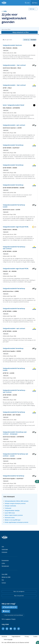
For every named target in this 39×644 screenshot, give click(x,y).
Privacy (27, 637)
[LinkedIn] (7, 629)
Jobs (4, 11)
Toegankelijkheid (16, 637)
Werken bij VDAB (6, 577)
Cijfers (3, 563)
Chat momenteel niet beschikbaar (14, 615)
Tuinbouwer (8, 508)
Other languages (8, 639)
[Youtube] (11, 629)
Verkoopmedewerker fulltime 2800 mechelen (17, 501)
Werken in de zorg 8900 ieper (13, 520)
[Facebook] (3, 629)
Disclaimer (4, 637)
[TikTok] (19, 629)
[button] (37, 481)
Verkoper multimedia (10, 506)
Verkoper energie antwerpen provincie (15, 503)
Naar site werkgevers (19, 591)
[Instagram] (15, 629)
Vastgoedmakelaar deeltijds (12, 510)
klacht (14, 619)
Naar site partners (19, 596)
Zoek (28, 3)
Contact (4, 583)
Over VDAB (4, 574)
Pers (3, 580)
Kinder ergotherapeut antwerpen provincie (16, 522)
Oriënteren (4, 552)
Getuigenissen (5, 566)
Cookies (35, 637)
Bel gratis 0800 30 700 (11, 607)
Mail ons (7, 611)
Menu (36, 3)
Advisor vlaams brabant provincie (14, 515)
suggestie (8, 619)
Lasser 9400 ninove (10, 513)
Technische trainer (10, 518)
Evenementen (5, 560)
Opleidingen (5, 549)
